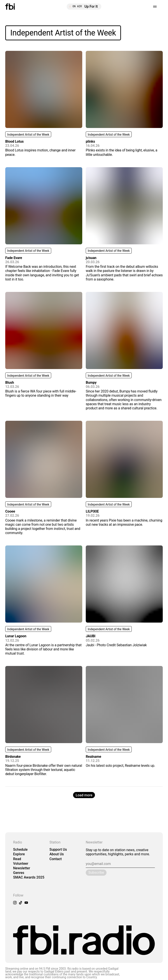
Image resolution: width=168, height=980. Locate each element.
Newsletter (22, 868)
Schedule (20, 850)
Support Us (58, 850)
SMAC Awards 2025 (29, 877)
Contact (56, 859)
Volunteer (21, 864)
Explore (19, 854)
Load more (84, 795)
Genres (19, 873)
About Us (57, 854)
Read (17, 859)
